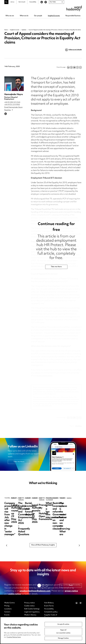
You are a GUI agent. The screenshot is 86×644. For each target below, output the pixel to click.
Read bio (9, 110)
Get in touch (22, 2)
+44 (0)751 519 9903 (12, 105)
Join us (12, 2)
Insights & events (54, 16)
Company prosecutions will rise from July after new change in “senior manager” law (17, 508)
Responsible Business (73, 16)
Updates (24, 30)
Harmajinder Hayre (14, 95)
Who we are (10, 16)
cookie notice (15, 594)
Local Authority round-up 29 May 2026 (53, 505)
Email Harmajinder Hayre (13, 107)
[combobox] (57, 2)
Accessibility (33, 2)
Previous (7, 545)
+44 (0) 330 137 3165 (12, 102)
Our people (38, 16)
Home (6, 30)
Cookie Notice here (14, 637)
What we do (24, 16)
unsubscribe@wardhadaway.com (35, 591)
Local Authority (51, 498)
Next (79, 545)
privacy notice (71, 591)
